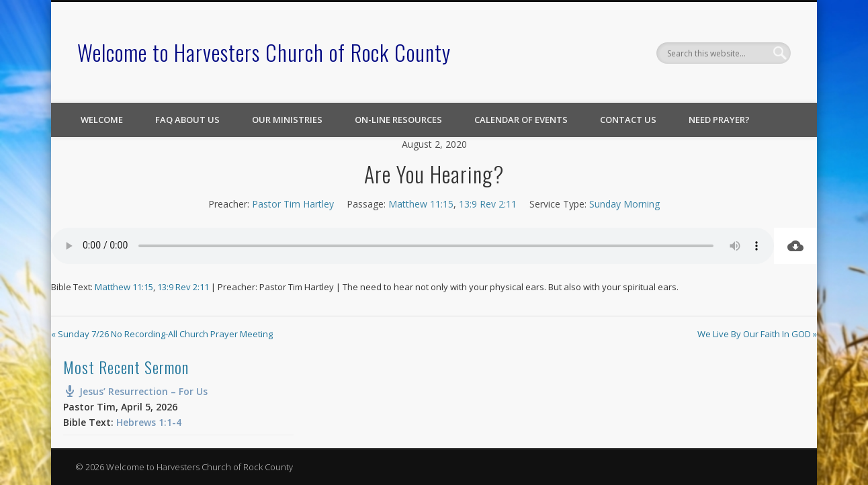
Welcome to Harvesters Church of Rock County (264, 52)
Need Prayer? (719, 120)
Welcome (102, 120)
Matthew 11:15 (421, 204)
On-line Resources (398, 120)
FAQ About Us (187, 120)
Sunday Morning (624, 204)
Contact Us (628, 120)
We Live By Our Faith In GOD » (757, 334)
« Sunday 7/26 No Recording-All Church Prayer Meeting (162, 334)
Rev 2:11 (498, 204)
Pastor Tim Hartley (293, 204)
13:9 (468, 204)
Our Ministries (287, 120)
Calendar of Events (521, 120)
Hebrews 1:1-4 (149, 422)
